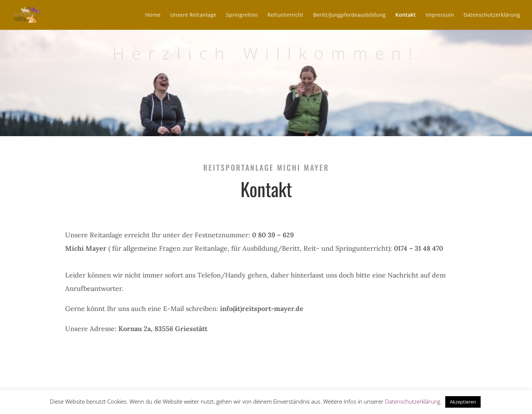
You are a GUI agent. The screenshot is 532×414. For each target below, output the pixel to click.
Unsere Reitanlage (193, 15)
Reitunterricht (285, 15)
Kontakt (406, 15)
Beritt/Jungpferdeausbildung (349, 15)
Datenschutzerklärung (492, 15)
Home (153, 15)
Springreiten (242, 15)
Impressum (440, 15)
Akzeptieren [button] (463, 402)
